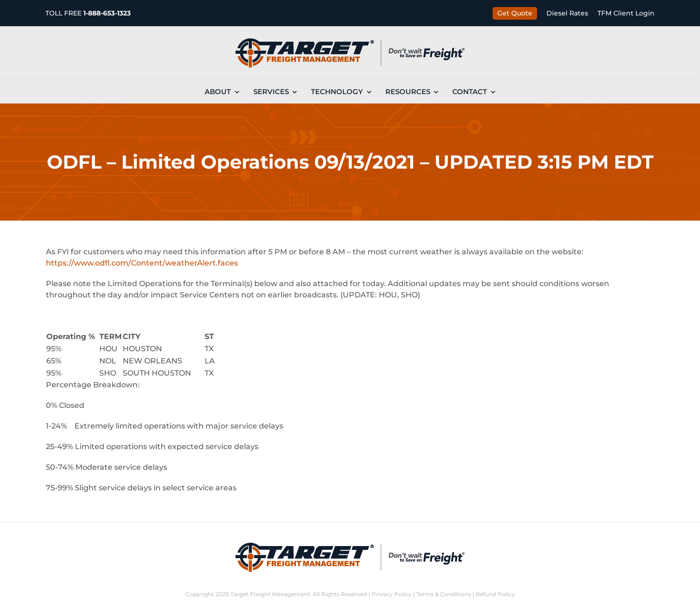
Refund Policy (495, 594)
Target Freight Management (270, 594)
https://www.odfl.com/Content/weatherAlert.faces (142, 263)
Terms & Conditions (444, 594)
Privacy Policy (392, 594)
